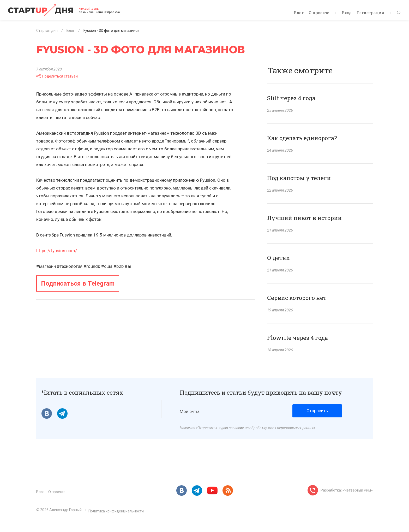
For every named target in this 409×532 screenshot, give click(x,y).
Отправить (317, 411)
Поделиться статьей (57, 76)
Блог (299, 13)
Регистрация (371, 13)
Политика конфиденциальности (116, 511)
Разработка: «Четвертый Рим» (347, 490)
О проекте (319, 13)
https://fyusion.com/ (57, 251)
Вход (347, 13)
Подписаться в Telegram (78, 283)
